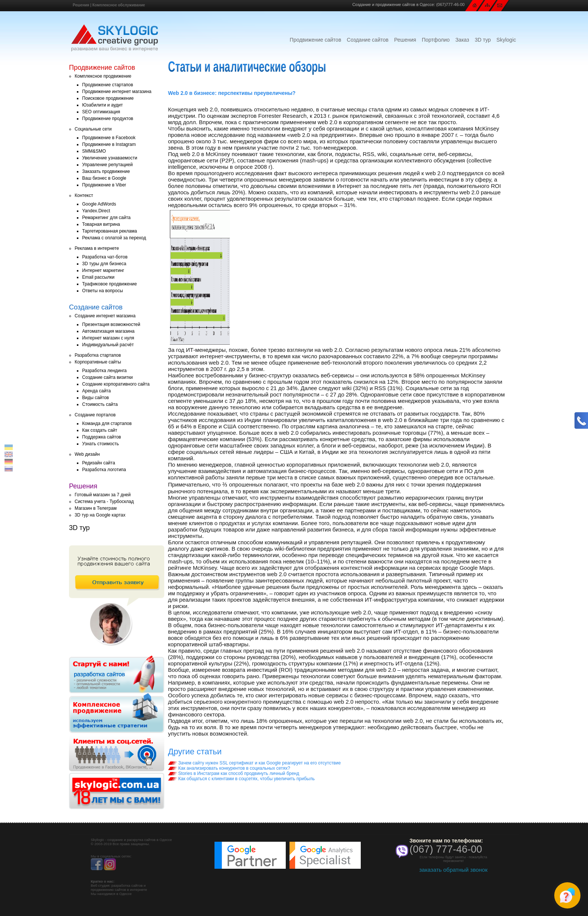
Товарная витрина (101, 224)
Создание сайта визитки (107, 377)
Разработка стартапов (98, 355)
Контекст (84, 195)
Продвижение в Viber (104, 185)
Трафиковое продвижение (109, 284)
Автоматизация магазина (108, 331)
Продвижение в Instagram (109, 144)
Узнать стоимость (100, 444)
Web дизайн (87, 454)
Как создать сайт (100, 430)
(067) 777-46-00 (446, 849)
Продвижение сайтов (316, 40)
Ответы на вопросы (103, 291)
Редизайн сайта (99, 463)
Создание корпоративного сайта (116, 384)
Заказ (462, 40)
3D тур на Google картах (100, 515)
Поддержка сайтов (102, 437)
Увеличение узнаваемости (110, 158)
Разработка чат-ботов (105, 257)
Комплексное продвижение (103, 76)
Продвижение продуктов (108, 119)
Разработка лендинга (104, 371)
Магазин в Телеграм (96, 508)
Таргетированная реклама (109, 231)
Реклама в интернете (97, 248)
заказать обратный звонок (453, 870)
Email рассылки (98, 277)
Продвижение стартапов (108, 85)
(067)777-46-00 (450, 5)
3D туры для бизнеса (104, 264)
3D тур (483, 40)
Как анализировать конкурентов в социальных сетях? (229, 768)
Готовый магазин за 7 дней (103, 495)
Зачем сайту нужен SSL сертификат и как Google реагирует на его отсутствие (254, 763)
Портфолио (436, 40)
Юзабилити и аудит (103, 105)
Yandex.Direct (96, 211)
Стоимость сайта (100, 404)
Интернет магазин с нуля (108, 338)
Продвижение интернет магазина (117, 92)
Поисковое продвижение (108, 98)
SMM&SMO (94, 151)
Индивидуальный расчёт (108, 345)
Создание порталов (95, 415)
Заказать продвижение (106, 171)
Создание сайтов (368, 40)
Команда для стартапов (107, 423)
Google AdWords (99, 204)
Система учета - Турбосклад (104, 502)
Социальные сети (93, 129)
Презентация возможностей (111, 324)
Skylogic (506, 40)
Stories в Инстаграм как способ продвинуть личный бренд (234, 773)
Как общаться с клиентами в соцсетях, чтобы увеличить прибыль (241, 779)
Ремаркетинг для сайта (106, 218)
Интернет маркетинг (103, 270)
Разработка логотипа (104, 470)
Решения (81, 5)
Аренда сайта (96, 391)
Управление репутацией (107, 165)
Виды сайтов (95, 398)
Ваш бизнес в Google (104, 178)
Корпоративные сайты (98, 362)
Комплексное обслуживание (118, 5)
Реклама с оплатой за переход (114, 238)
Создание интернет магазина (105, 316)
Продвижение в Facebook (109, 138)
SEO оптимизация (101, 112)
